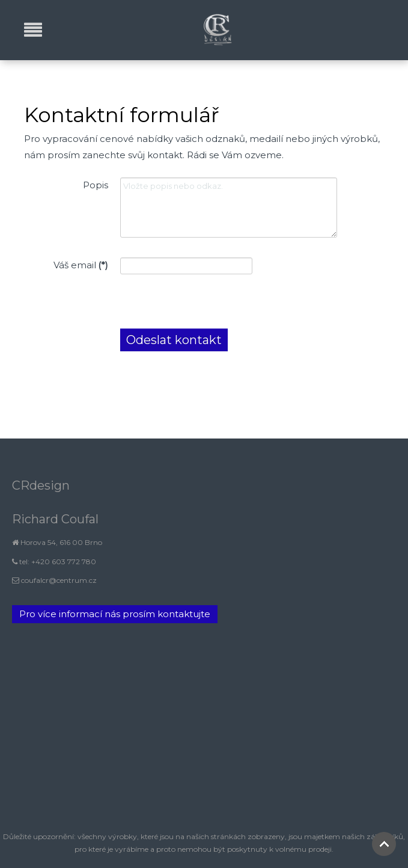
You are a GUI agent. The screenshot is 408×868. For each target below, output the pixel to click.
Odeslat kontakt (174, 340)
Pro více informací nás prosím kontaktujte (115, 614)
